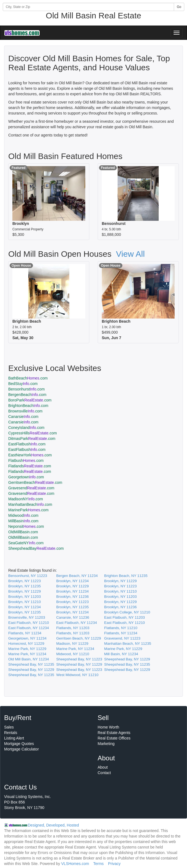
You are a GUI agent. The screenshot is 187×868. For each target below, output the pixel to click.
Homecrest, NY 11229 (26, 644)
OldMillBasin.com (23, 532)
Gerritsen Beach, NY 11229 (79, 638)
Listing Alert (14, 738)
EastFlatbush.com (27, 444)
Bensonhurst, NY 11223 (28, 576)
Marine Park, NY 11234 (75, 649)
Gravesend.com (31, 488)
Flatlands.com (30, 466)
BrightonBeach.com (28, 406)
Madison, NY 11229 (72, 644)
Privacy (114, 864)
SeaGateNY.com (26, 543)
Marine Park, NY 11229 (27, 649)
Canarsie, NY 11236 (73, 617)
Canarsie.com (23, 417)
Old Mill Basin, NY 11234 (29, 659)
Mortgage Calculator (21, 749)
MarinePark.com (28, 510)
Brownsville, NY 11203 (27, 617)
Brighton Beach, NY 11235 (126, 576)
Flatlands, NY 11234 (25, 633)
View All (130, 254)
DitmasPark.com (32, 439)
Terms (98, 864)
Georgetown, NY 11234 (27, 638)
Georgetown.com (26, 477)
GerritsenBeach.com (35, 482)
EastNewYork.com (30, 455)
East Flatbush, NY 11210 (29, 623)
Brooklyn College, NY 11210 (127, 612)
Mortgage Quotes (19, 744)
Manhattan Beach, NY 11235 (128, 644)
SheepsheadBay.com (36, 548)
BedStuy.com (23, 384)
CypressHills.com (33, 433)
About (103, 767)
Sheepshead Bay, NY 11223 (79, 659)
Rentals (11, 733)
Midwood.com (23, 515)
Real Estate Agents (114, 733)
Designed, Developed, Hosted (53, 825)
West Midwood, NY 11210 (77, 675)
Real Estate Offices (114, 738)
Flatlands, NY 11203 (73, 628)
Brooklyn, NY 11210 (120, 591)
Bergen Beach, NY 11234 (77, 576)
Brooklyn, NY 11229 (120, 581)
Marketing (106, 744)
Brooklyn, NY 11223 (24, 581)
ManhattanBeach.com (30, 504)
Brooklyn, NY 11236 (72, 597)
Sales (9, 727)
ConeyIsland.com (26, 428)
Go (179, 7)
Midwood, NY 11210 (73, 654)
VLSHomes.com (75, 864)
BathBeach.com (28, 378)
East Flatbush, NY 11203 (125, 617)
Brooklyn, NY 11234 (72, 581)
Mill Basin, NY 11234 (121, 654)
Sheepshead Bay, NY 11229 (127, 659)
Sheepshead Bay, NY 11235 (31, 664)
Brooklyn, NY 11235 (24, 586)
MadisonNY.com (26, 499)
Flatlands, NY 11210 (121, 628)
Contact (104, 773)
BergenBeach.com (27, 395)
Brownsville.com (25, 411)
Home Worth (108, 727)
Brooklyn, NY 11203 (24, 597)
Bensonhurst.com (26, 389)
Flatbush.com (26, 460)
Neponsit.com (26, 526)
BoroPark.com (30, 400)
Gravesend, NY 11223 (122, 638)
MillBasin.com (23, 521)
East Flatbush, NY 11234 (76, 623)
